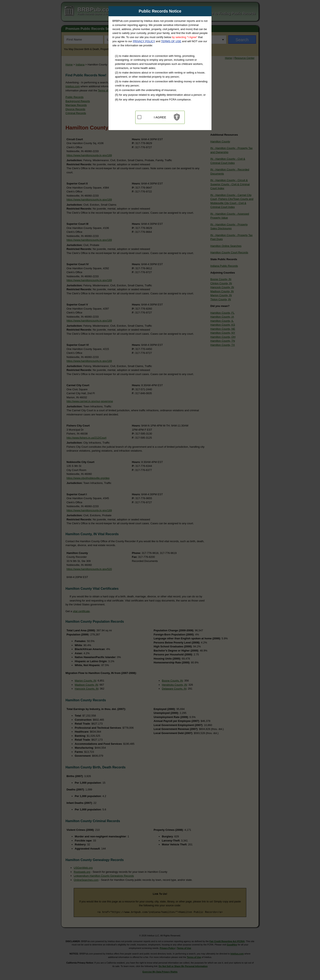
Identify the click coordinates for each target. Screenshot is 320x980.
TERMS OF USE (171, 41)
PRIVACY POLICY (144, 41)
